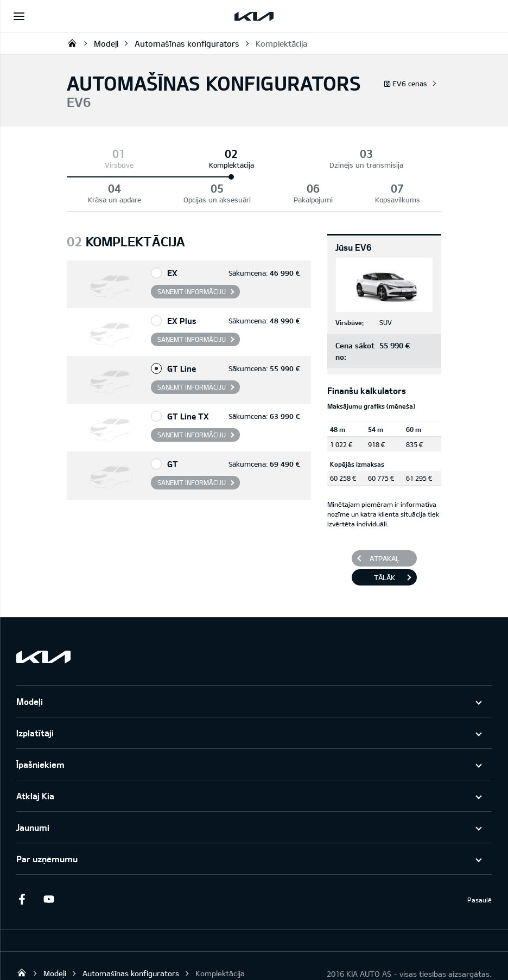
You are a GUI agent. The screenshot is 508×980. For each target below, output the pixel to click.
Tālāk (385, 543)
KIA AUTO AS (72, 43)
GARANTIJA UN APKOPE (237, 961)
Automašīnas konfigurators (187, 43)
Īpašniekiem (40, 730)
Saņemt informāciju (192, 257)
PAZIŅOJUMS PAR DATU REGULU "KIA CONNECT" (98, 961)
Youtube (49, 864)
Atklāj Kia (35, 761)
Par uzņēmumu (47, 824)
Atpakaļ (385, 524)
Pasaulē (480, 865)
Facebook (22, 864)
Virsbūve (87, 165)
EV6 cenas (406, 84)
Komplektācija (281, 43)
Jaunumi (33, 793)
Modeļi (106, 43)
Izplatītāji (35, 698)
